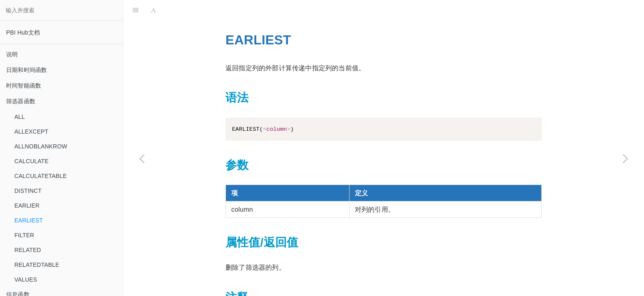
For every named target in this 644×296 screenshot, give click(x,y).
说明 (12, 54)
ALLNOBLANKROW (41, 146)
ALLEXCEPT (31, 132)
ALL (20, 117)
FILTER (24, 235)
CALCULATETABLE (41, 176)
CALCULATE (31, 161)
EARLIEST (29, 220)
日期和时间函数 (26, 70)
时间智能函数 (24, 86)
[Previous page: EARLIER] (142, 158)
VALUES (26, 280)
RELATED (28, 250)
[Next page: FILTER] (626, 158)
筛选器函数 (21, 101)
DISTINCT (28, 191)
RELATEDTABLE (37, 265)
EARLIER (27, 206)
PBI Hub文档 (23, 32)
